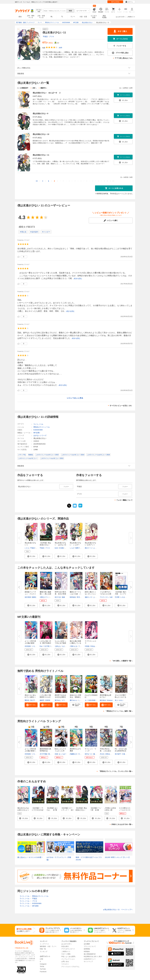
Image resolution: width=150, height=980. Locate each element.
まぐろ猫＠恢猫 (90, 700)
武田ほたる (109, 754)
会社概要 (87, 944)
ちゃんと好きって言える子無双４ (60, 643)
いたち (27, 548)
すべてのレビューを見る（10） (121, 406)
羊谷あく (93, 646)
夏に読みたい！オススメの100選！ (30, 857)
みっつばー (63, 754)
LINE (42, 959)
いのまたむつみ (126, 597)
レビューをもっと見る (75, 398)
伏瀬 (56, 754)
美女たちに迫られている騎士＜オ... (30, 697)
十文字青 (46, 646)
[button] (31, 556)
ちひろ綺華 (66, 646)
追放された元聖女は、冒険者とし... (75, 697)
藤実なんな (97, 754)
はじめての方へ (121, 17)
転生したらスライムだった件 (60, 750)
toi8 (111, 597)
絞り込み (39, 11)
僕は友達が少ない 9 (40, 113)
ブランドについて (90, 946)
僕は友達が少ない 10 (41, 134)
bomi (56, 548)
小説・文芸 (83, 17)
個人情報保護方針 (90, 954)
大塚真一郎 (126, 754)
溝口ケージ (89, 548)
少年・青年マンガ (31, 17)
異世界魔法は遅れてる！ (105, 696)
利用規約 (87, 952)
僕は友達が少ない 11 (41, 155)
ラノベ (73, 17)
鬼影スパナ (89, 597)
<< (37, 181)
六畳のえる (73, 646)
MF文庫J (37, 433)
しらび (72, 548)
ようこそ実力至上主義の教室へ (30, 750)
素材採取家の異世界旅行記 (45, 750)
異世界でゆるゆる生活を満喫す (60, 696)
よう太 (96, 548)
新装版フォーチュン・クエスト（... (30, 594)
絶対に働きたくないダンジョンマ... (90, 594)
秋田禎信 (73, 597)
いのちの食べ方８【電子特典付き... (45, 643)
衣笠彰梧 (28, 646)
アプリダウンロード (68, 949)
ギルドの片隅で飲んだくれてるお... (121, 697)
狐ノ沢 (52, 597)
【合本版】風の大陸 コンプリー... (121, 594)
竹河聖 (117, 597)
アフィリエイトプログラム (70, 967)
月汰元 (102, 754)
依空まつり (89, 754)
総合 (20, 17)
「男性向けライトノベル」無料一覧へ (119, 711)
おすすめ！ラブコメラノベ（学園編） (59, 859)
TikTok (42, 967)
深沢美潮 (28, 597)
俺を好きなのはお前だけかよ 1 (23, 809)
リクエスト (65, 964)
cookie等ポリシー (90, 959)
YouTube (43, 969)
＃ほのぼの (34, 232)
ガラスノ (65, 700)
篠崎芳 (42, 700)
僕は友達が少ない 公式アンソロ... (90, 545)
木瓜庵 (61, 548)
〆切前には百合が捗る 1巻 (110, 809)
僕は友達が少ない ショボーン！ (75, 545)
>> (113, 181)
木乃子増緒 (43, 754)
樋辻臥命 (103, 700)
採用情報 (87, 949)
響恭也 (27, 700)
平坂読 (45, 37)
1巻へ (34, 88)
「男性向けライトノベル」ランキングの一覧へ (116, 771)
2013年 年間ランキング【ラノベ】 (118, 857)
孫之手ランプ (35, 700)
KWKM (48, 700)
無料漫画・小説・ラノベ (48, 946)
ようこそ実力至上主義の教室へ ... (30, 643)
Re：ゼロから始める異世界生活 (121, 750)
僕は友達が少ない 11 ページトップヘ (118, 910)
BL (52, 17)
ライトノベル (38, 424)
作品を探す (65, 946)
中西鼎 (87, 646)
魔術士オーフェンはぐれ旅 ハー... (75, 594)
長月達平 (118, 754)
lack (52, 646)
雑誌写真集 (104, 17)
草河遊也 (80, 597)
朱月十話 (58, 597)
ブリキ (52, 37)
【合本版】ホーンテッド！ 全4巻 (67, 810)
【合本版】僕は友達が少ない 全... (45, 545)
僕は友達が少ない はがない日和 (60, 545)
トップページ (44, 944)
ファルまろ (82, 646)
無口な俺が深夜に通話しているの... (75, 643)
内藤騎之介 (73, 754)
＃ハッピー (46, 232)
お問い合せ (65, 962)
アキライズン (104, 597)
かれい (121, 700)
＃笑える (23, 232)
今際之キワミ (44, 597)
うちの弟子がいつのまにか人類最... (105, 594)
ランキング (44, 952)
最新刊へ (44, 88)
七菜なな (58, 646)
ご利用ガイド (131, 17)
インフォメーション (68, 959)
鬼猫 (63, 597)
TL (62, 17)
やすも (81, 754)
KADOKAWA (38, 430)
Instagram (43, 964)
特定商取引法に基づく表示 (93, 957)
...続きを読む (77, 278)
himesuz (110, 700)
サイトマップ (88, 962)
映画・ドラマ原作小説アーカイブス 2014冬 (89, 859)
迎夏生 (34, 597)
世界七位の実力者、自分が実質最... (60, 594)
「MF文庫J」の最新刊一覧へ (122, 661)
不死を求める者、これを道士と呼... (105, 751)
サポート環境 (66, 954)
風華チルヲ (79, 548)
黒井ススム (52, 754)
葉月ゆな (58, 700)
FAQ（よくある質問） (69, 957)
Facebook (43, 972)
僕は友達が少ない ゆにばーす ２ (47, 93)
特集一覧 (43, 949)
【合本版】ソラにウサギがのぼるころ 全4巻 (38, 810)
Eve (41, 646)
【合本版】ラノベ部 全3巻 (96, 809)
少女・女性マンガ (41, 17)
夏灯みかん (73, 700)
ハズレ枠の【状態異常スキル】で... (45, 697)
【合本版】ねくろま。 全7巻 (52, 809)
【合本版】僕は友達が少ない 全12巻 (81, 810)
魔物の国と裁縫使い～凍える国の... (45, 594)
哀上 (116, 700)
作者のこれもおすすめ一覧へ (122, 824)
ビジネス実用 (94, 17)
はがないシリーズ (40, 435)
